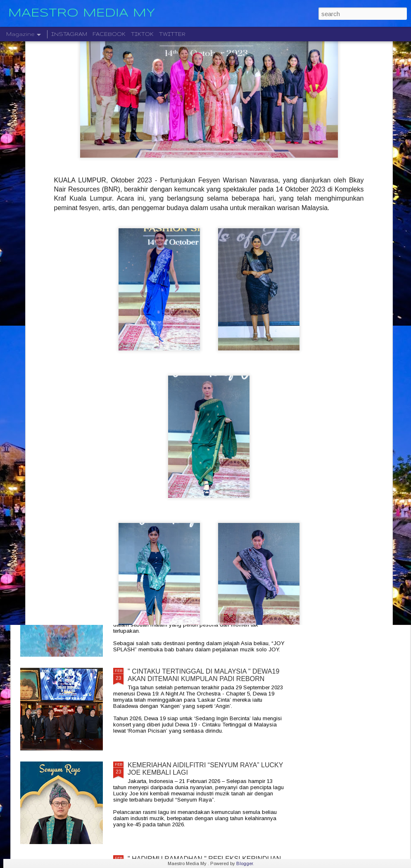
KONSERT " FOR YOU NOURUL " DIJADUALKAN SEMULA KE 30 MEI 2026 (202, 394)
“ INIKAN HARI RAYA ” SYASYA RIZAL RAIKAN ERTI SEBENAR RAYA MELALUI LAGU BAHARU (68, 339)
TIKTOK (142, 34)
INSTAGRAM (69, 34)
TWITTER (172, 34)
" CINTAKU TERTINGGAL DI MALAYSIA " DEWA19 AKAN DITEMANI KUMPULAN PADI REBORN (203, 675)
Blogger (245, 863)
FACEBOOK (109, 34)
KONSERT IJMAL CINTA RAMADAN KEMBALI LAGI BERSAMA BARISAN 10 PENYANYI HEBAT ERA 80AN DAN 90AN (263, 339)
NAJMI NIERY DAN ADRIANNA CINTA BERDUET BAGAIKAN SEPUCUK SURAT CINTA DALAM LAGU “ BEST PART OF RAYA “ (166, 343)
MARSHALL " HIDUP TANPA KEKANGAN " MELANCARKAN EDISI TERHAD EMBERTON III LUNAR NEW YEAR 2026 (200, 491)
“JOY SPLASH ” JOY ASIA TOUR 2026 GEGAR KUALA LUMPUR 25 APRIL (198, 581)
